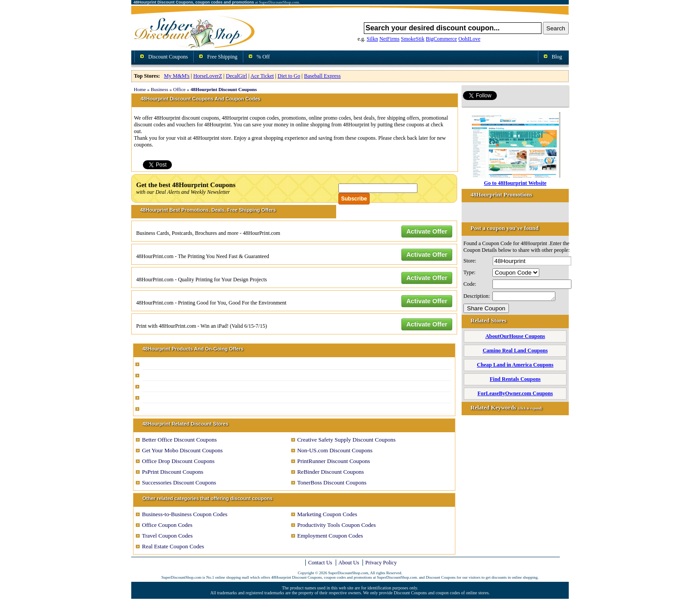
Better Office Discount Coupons (179, 440)
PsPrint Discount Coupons (173, 472)
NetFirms (390, 39)
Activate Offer (427, 231)
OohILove (469, 39)
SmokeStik (413, 39)
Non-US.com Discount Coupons (335, 450)
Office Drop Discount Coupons (178, 461)
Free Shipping (222, 57)
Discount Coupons (168, 57)
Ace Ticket (262, 76)
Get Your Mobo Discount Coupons (182, 450)
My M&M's (177, 76)
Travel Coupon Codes (167, 536)
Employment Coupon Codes (330, 536)
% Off (263, 57)
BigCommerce (442, 39)
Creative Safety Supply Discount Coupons (346, 440)
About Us (349, 563)
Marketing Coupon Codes (327, 514)
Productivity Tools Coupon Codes (337, 525)
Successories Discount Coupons (179, 482)
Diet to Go (289, 76)
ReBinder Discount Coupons (331, 472)
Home (140, 89)
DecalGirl (236, 76)
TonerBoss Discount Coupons (332, 482)
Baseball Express (322, 76)
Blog (557, 57)
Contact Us (320, 563)
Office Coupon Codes (167, 525)
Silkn (372, 39)
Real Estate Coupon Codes (173, 546)
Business (160, 89)
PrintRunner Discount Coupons (334, 461)
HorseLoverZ (208, 76)
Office (179, 89)
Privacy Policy (381, 563)
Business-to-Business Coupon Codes (185, 514)
